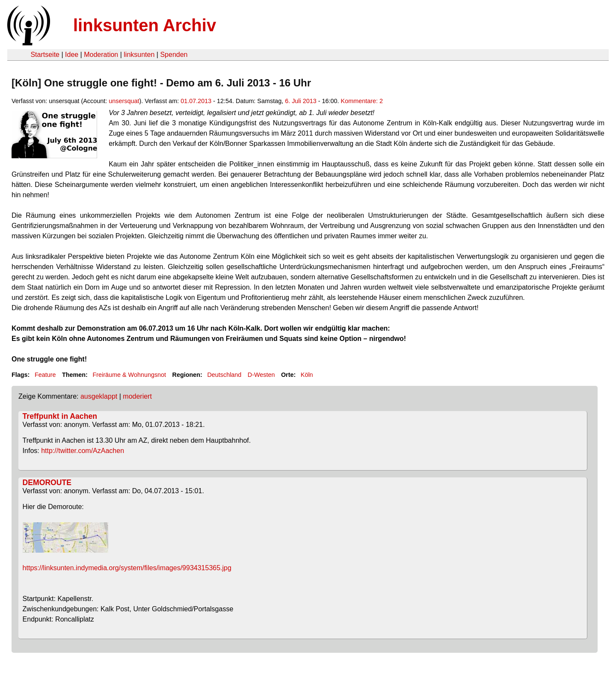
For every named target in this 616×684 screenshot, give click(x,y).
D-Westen (261, 375)
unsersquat (124, 101)
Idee (72, 55)
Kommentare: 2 (362, 101)
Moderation (101, 55)
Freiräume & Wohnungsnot (129, 375)
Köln (307, 375)
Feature (45, 375)
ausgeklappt (99, 396)
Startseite (45, 55)
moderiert (137, 396)
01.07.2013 (196, 101)
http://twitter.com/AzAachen (83, 451)
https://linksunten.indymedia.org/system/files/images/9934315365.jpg (127, 568)
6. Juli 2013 (301, 101)
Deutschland (224, 375)
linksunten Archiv (145, 25)
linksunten (139, 55)
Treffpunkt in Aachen (60, 416)
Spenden (174, 55)
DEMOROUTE (47, 483)
